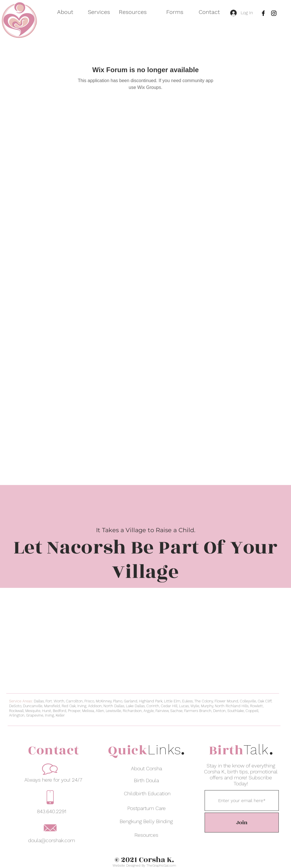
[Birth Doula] (146, 780)
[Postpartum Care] (146, 808)
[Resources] (146, 835)
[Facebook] (263, 13)
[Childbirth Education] (147, 793)
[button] (96, 12)
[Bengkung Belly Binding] (146, 821)
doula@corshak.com (52, 840)
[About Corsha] (146, 768)
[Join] (242, 823)
